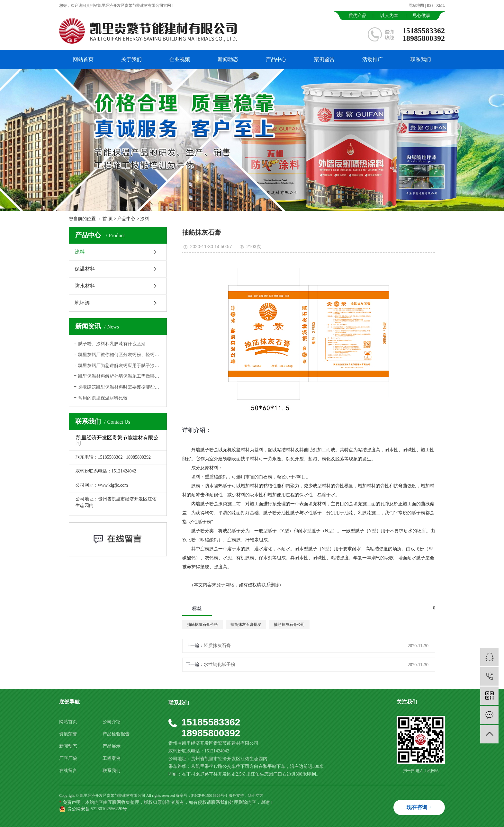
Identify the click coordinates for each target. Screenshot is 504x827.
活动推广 (373, 59)
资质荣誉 (68, 734)
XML (441, 5)
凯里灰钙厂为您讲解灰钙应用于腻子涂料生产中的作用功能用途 (120, 366)
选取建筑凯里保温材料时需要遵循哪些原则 (120, 387)
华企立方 (256, 796)
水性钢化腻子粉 (220, 665)
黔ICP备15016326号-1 (209, 796)
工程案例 (112, 758)
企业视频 (180, 59)
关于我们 (131, 59)
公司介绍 (112, 722)
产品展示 (112, 746)
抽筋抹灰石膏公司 (289, 625)
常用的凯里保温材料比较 (103, 398)
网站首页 (83, 59)
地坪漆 (82, 303)
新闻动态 (228, 59)
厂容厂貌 (68, 758)
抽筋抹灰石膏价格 (203, 625)
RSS (430, 5)
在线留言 (68, 771)
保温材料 (85, 269)
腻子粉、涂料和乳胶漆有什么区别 (112, 344)
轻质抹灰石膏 (217, 646)
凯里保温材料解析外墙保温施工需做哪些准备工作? (120, 376)
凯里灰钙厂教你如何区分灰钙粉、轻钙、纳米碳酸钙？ (120, 355)
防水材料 (85, 286)
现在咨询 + (419, 807)
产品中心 (276, 59)
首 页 (108, 219)
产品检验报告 (116, 734)
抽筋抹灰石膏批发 (246, 625)
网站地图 (416, 5)
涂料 (145, 219)
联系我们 (421, 59)
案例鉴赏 (324, 59)
